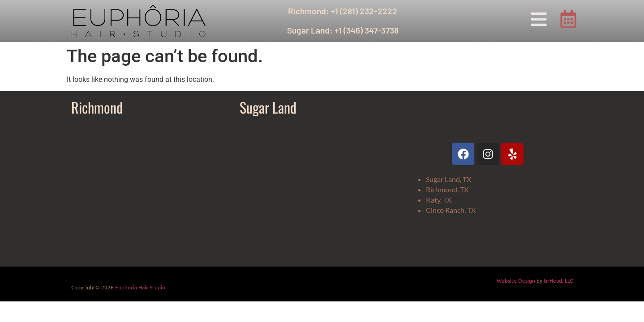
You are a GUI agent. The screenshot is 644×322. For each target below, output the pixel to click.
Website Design (516, 280)
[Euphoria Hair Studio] (151, 191)
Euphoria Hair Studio (140, 287)
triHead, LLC (558, 280)
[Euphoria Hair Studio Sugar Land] (319, 191)
